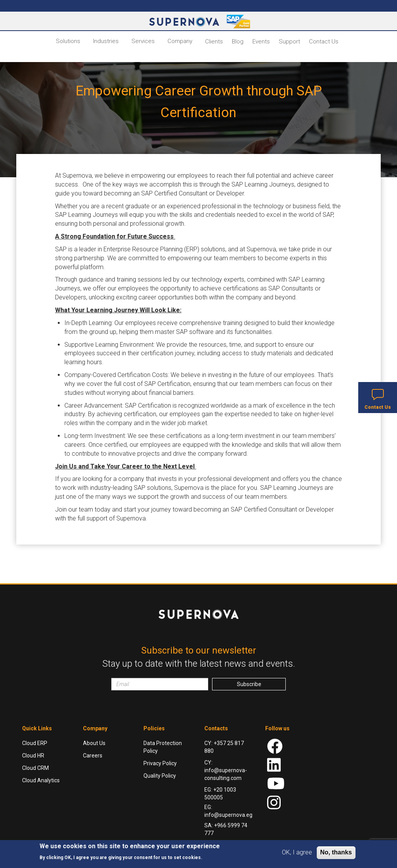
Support (289, 41)
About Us (94, 743)
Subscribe (249, 684)
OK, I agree (297, 852)
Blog (238, 41)
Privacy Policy (160, 763)
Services (143, 41)
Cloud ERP (35, 743)
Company (180, 41)
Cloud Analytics (41, 780)
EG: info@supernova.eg (228, 811)
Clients (214, 41)
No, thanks (336, 852)
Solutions (68, 41)
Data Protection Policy (163, 747)
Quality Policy (160, 776)
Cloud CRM (35, 768)
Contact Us (324, 41)
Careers (93, 756)
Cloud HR (33, 756)
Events (261, 41)
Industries (106, 41)
